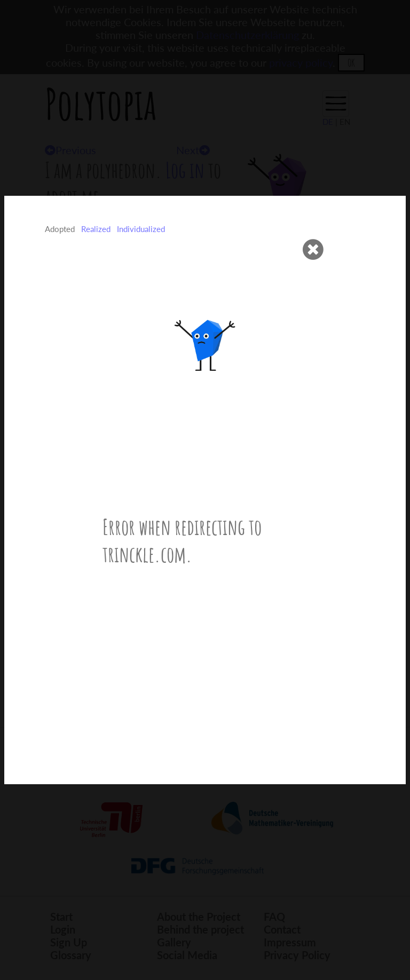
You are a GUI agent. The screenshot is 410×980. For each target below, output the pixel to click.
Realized (96, 229)
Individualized (141, 229)
